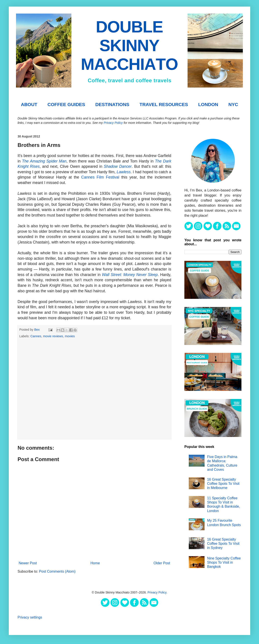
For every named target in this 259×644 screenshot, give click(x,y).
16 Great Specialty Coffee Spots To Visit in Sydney (223, 544)
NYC (233, 104)
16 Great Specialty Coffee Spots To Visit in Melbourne (223, 484)
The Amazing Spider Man (44, 161)
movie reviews (53, 336)
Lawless (124, 172)
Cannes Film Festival (100, 177)
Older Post (162, 563)
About (29, 104)
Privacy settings (30, 617)
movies (70, 336)
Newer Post (28, 563)
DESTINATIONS (112, 104)
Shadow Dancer (118, 166)
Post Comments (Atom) (57, 571)
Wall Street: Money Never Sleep (130, 275)
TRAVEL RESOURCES (164, 104)
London (208, 104)
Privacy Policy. (157, 592)
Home (95, 563)
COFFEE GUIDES (66, 104)
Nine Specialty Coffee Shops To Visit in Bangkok (224, 562)
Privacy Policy (113, 123)
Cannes (36, 336)
